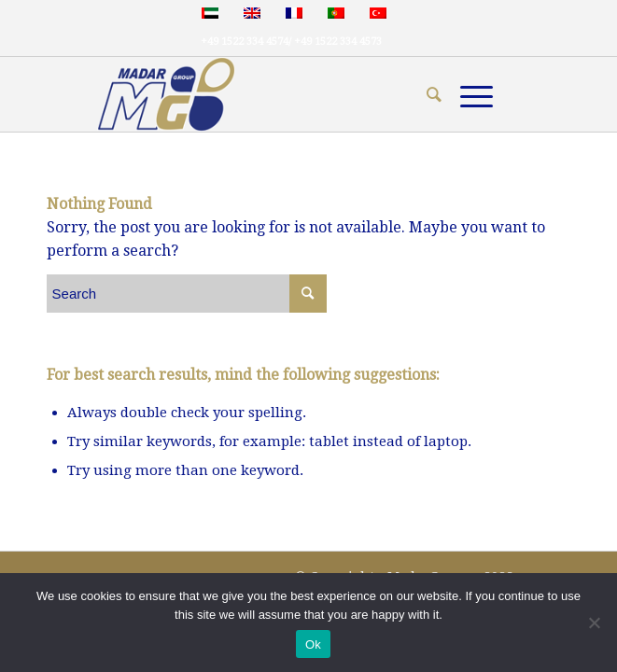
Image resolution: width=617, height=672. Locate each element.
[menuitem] (425, 94)
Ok (313, 644)
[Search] (425, 94)
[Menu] (467, 94)
